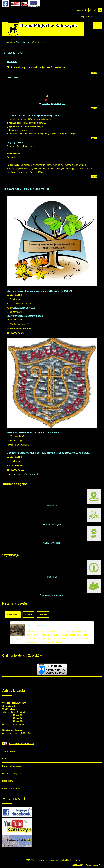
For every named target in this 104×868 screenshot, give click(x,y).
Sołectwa (12, 61)
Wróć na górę (93, 865)
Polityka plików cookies (12, 766)
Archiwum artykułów (11, 788)
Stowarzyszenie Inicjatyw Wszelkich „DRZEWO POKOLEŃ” (40, 291)
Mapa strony (8, 781)
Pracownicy (13, 77)
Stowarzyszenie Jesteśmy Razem (25, 316)
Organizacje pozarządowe (70, 588)
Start (18, 42)
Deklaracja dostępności (12, 773)
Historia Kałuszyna (72, 517)
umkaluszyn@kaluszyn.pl (54, 104)
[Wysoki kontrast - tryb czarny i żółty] (95, 10)
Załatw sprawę (9, 751)
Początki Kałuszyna (38, 625)
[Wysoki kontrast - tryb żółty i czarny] (100, 10)
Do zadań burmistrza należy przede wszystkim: (33, 115)
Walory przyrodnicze (72, 535)
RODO (5, 759)
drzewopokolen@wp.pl (25, 308)
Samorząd (74, 569)
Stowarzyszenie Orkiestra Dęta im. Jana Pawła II (34, 432)
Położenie (74, 498)
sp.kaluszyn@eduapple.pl (26, 474)
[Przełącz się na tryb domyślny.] (85, 10)
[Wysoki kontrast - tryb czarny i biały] (90, 10)
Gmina (26, 42)
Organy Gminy (15, 142)
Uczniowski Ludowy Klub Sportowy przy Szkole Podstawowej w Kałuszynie (49, 453)
